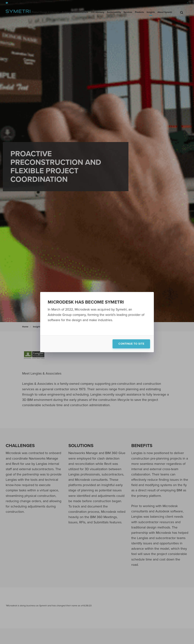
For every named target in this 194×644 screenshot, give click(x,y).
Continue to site (131, 344)
